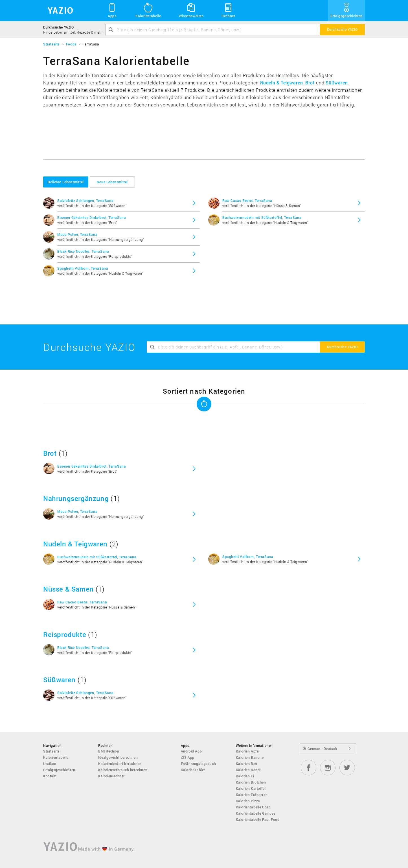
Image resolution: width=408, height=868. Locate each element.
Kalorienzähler (193, 770)
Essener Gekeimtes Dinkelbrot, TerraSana (92, 217)
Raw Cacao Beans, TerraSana (247, 200)
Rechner (228, 10)
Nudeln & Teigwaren (282, 83)
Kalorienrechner (111, 776)
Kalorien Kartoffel (251, 788)
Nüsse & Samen (68, 589)
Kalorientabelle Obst (253, 807)
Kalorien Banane (250, 757)
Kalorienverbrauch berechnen (123, 770)
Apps (112, 10)
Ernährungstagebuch (198, 764)
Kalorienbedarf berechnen (120, 764)
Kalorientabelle (148, 10)
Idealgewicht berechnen (118, 757)
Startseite (51, 751)
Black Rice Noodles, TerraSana (83, 251)
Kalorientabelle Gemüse (256, 813)
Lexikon (50, 764)
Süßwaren (337, 83)
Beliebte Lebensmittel (66, 182)
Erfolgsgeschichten (346, 10)
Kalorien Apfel (248, 751)
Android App (191, 751)
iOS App (188, 757)
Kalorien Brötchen (251, 782)
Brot (310, 83)
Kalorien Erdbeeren (252, 795)
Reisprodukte (65, 634)
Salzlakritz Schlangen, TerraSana (85, 200)
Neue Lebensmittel (112, 182)
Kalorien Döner (248, 770)
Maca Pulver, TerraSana (77, 234)
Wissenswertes (191, 10)
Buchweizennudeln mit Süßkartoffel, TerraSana (262, 217)
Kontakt (50, 776)
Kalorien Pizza (248, 801)
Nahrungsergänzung (76, 498)
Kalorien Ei (245, 776)
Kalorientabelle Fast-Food (258, 819)
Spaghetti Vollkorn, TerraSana (83, 268)
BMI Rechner (109, 751)
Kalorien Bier (247, 764)
